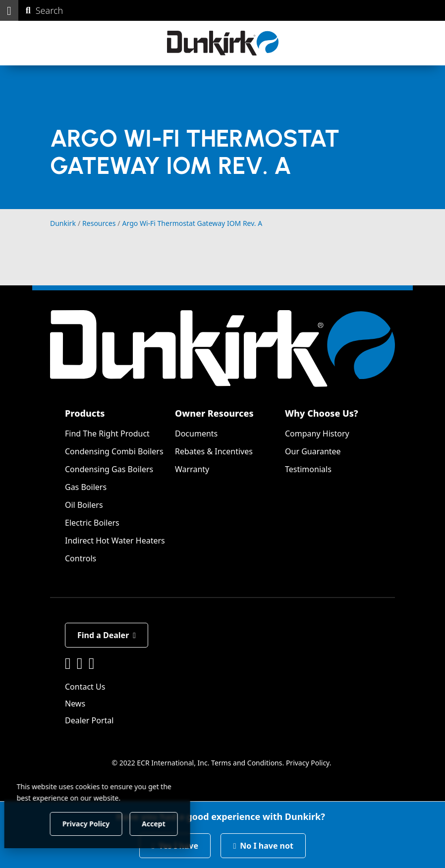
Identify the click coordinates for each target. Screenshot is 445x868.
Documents (196, 434)
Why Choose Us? (322, 413)
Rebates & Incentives (214, 451)
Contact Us (85, 687)
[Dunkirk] (223, 43)
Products (85, 413)
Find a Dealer (107, 635)
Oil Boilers (84, 505)
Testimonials (308, 469)
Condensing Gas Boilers (109, 469)
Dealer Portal (89, 720)
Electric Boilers (92, 523)
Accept (169, 823)
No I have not (263, 846)
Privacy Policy (308, 763)
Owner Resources (214, 413)
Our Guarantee (313, 451)
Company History (317, 434)
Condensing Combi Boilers (114, 451)
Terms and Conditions (247, 763)
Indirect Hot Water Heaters (115, 541)
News (75, 704)
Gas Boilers (86, 487)
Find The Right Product (107, 434)
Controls (81, 558)
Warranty (192, 469)
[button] (9, 10)
